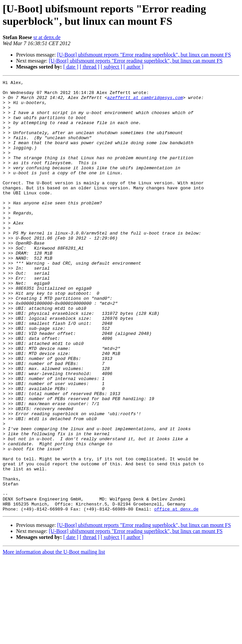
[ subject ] (111, 67)
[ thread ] (90, 67)
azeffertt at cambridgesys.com (145, 101)
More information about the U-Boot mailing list (54, 638)
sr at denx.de (47, 37)
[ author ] (134, 67)
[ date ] (71, 67)
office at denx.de (176, 595)
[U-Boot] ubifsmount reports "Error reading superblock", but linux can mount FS (144, 55)
